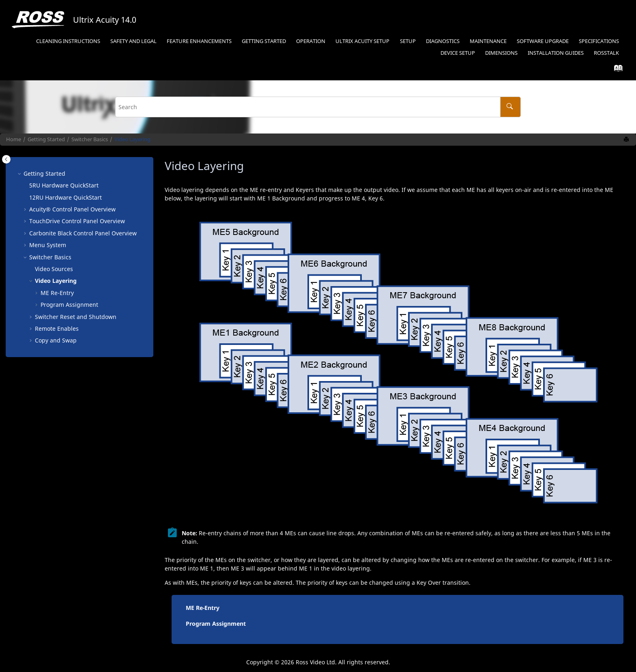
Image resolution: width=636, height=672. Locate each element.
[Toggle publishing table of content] (6, 159)
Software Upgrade (543, 41)
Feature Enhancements (199, 41)
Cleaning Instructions (68, 41)
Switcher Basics (90, 139)
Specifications (599, 41)
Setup (408, 41)
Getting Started (264, 41)
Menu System (48, 245)
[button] (20, 174)
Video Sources (54, 269)
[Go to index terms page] (616, 70)
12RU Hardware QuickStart (66, 197)
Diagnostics (443, 41)
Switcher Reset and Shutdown (76, 317)
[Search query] (318, 107)
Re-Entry (57, 293)
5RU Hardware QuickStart (64, 185)
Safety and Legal (133, 41)
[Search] (510, 107)
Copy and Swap (56, 340)
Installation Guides (556, 53)
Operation (311, 41)
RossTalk (606, 53)
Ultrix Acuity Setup (362, 41)
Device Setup (458, 53)
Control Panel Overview (72, 209)
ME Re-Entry (203, 608)
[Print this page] (627, 140)
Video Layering (132, 139)
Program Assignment (69, 305)
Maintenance (488, 41)
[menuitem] (68, 42)
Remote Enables (57, 328)
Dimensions (501, 53)
